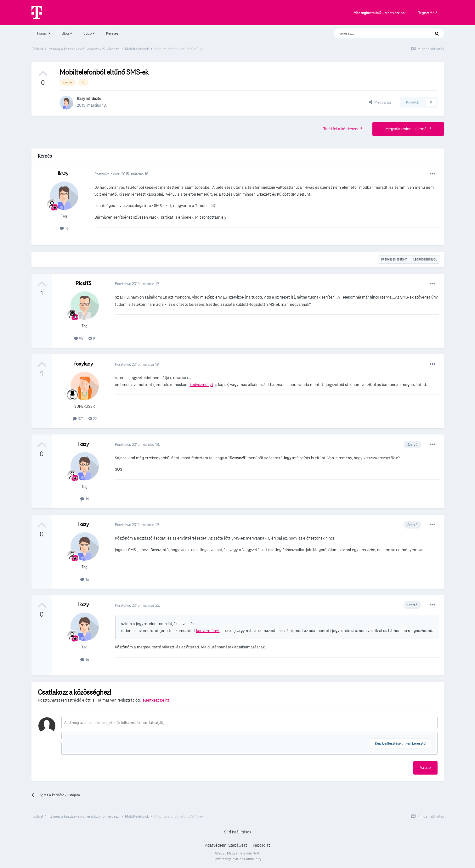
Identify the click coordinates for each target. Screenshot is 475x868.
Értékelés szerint (394, 260)
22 (93, 419)
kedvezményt (202, 385)
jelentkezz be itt (156, 700)
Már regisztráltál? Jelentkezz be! (379, 13)
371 (78, 419)
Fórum (44, 33)
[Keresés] (376, 33)
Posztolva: (137, 284)
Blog (67, 33)
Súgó (89, 33)
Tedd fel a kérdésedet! (343, 129)
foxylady (83, 364)
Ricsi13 (83, 283)
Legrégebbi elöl (425, 260)
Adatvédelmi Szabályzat (226, 845)
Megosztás (380, 102)
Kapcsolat (261, 845)
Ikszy (81, 99)
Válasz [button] (425, 768)
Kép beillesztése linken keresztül (401, 743)
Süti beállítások (238, 832)
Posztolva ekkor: (122, 174)
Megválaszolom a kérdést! (408, 129)
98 (79, 338)
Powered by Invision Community (238, 859)
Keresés (112, 33)
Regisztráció (427, 13)
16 (64, 228)
